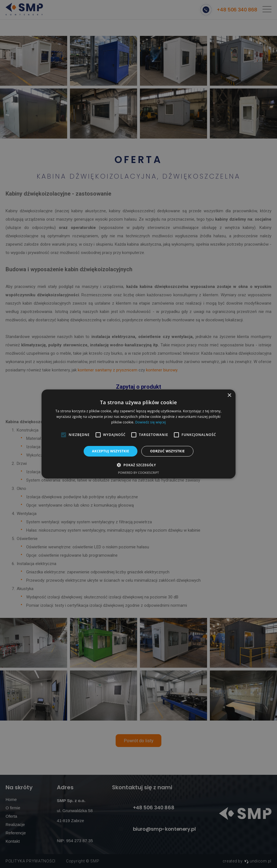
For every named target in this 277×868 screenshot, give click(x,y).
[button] (138, 465)
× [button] (229, 395)
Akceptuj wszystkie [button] (110, 451)
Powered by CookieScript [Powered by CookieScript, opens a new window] (139, 473)
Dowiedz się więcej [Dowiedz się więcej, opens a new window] (150, 422)
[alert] (138, 434)
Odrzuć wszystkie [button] (167, 451)
